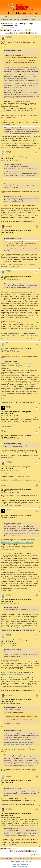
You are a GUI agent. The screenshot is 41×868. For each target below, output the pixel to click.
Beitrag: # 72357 (5, 160)
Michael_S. (8, 36)
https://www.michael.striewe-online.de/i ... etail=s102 (16, 367)
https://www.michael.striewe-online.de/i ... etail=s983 (16, 674)
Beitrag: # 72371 (5, 352)
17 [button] (31, 33)
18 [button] (33, 33)
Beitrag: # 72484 (5, 784)
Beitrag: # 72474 (5, 643)
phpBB (16, 862)
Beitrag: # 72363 (5, 234)
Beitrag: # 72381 (5, 603)
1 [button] (16, 33)
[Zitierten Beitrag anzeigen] (21, 50)
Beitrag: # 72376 (5, 439)
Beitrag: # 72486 (5, 817)
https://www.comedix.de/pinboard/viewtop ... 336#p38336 (17, 543)
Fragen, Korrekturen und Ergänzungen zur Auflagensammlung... (19, 25)
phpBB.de (26, 865)
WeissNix (8, 406)
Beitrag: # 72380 (5, 519)
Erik (9, 28)
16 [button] (28, 33)
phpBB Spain (22, 863)
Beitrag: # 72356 (5, 46)
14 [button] (23, 33)
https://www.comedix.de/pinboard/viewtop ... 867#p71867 (22, 335)
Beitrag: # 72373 (5, 415)
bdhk (2, 430)
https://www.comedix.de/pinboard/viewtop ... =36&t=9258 (17, 363)
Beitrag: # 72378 (5, 470)
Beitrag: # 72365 (5, 280)
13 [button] (20, 33)
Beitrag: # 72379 (5, 493)
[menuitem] (5, 17)
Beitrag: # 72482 (5, 703)
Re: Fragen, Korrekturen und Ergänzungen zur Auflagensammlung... (18, 43)
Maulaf (12, 28)
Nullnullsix (8, 50)
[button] (12, 33)
